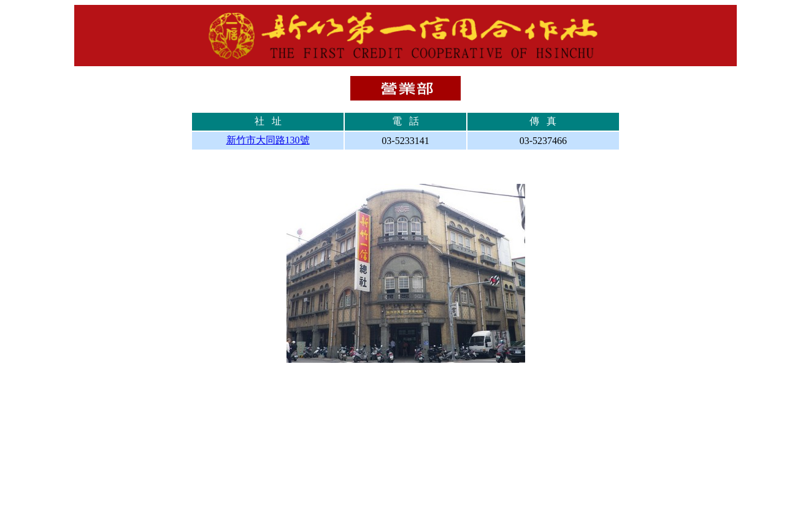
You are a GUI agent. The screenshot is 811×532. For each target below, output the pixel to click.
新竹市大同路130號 (268, 140)
